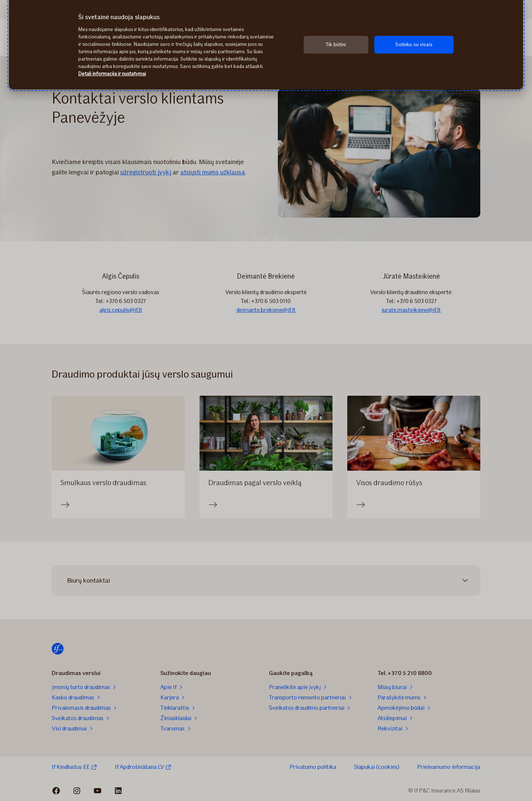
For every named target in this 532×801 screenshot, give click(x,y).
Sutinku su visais (414, 45)
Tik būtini (336, 45)
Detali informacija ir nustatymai (112, 74)
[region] (266, 45)
